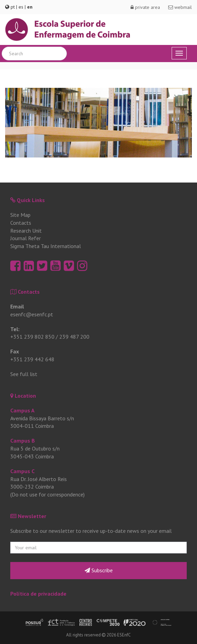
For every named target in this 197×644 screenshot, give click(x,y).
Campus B (23, 441)
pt (13, 7)
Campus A (22, 410)
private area (145, 7)
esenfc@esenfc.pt (32, 314)
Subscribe (99, 570)
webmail (180, 7)
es (21, 7)
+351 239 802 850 (32, 337)
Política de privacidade (38, 594)
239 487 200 (74, 337)
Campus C (22, 471)
